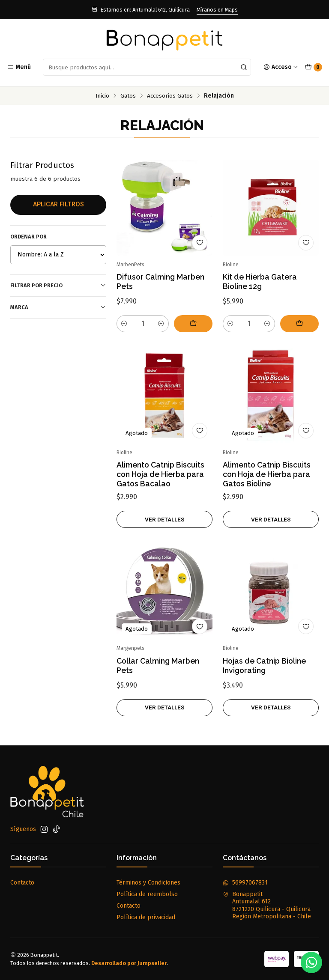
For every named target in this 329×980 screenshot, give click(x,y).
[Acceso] (281, 67)
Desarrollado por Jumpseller (129, 963)
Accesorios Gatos (170, 96)
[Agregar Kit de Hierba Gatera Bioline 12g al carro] (299, 324)
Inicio (102, 96)
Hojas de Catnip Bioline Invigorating (264, 674)
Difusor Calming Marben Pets (160, 281)
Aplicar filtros (58, 204)
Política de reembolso (147, 894)
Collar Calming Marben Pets (158, 674)
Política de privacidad (146, 917)
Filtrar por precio (58, 285)
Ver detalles (165, 527)
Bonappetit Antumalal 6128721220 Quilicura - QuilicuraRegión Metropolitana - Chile (267, 906)
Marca (58, 307)
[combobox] (147, 67)
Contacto (22, 883)
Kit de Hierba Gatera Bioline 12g (260, 281)
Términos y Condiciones (148, 883)
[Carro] (314, 67)
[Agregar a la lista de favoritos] (200, 243)
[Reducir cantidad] (124, 324)
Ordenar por (28, 237)
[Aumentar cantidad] (161, 324)
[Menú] (19, 67)
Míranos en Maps (217, 10)
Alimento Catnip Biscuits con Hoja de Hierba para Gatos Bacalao (160, 483)
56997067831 (245, 883)
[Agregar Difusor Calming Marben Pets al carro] (193, 324)
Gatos (128, 96)
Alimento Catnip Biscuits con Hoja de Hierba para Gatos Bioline (267, 483)
